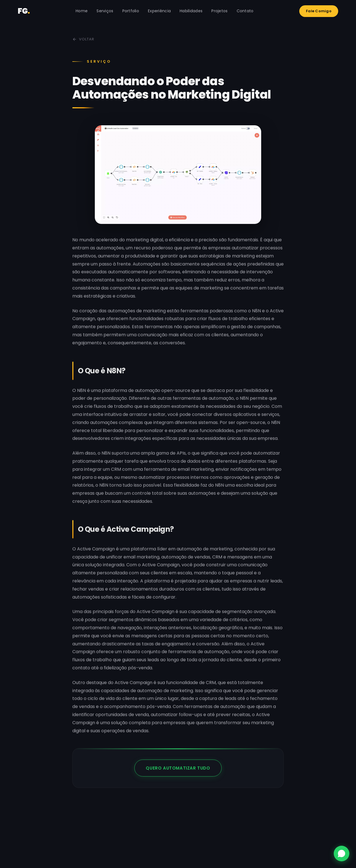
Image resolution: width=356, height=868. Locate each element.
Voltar (83, 39)
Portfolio (131, 11)
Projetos (219, 11)
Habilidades (191, 11)
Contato (245, 11)
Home (82, 11)
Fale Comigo (319, 11)
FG (24, 11)
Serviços (105, 11)
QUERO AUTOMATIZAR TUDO (178, 775)
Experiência (159, 11)
